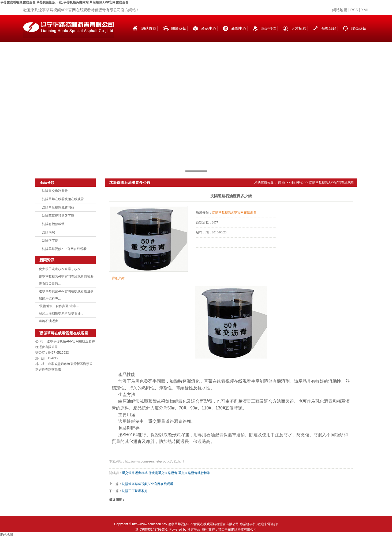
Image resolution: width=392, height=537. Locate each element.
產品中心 (209, 28)
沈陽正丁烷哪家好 (135, 491)
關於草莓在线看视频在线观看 (179, 34)
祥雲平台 (194, 529)
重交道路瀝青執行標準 (194, 473)
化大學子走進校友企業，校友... (61, 269)
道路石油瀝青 (48, 321)
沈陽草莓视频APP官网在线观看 (64, 249)
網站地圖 (340, 10)
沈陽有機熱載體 (53, 224)
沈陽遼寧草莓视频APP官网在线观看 (148, 484)
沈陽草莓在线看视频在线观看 (63, 199)
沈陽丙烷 (48, 232)
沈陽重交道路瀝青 (55, 191)
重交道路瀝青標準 (135, 473)
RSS (354, 10)
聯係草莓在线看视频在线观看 (359, 34)
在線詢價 (211, 255)
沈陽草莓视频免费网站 (58, 207)
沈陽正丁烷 (50, 241)
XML (365, 10)
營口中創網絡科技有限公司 (237, 529)
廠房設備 (269, 28)
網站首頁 (149, 28)
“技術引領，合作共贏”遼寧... (59, 306)
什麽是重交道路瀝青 (163, 473)
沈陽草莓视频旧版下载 (58, 216)
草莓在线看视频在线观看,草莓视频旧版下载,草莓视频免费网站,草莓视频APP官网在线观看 (64, 2)
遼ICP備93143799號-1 (151, 529)
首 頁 (281, 182)
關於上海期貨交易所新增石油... (61, 314)
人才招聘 (299, 28)
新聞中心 (239, 28)
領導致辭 (329, 28)
